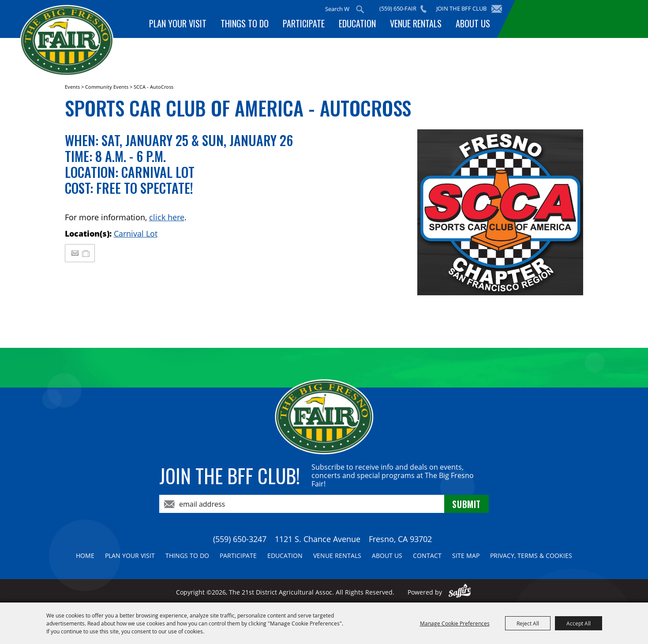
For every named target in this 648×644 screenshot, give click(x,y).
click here (167, 217)
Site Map (466, 555)
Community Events (107, 87)
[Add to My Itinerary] (86, 253)
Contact (427, 555)
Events (72, 87)
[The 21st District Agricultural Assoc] (72, 43)
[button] (500, 212)
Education (357, 23)
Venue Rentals (416, 23)
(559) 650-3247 (240, 539)
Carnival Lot (136, 233)
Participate (304, 23)
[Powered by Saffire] (460, 592)
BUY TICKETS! (571, 19)
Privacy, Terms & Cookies (531, 555)
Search (361, 9)
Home (85, 555)
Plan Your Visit (178, 23)
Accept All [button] (579, 623)
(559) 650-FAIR (398, 8)
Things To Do (245, 23)
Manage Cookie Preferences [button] (455, 623)
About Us (473, 23)
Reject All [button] (528, 623)
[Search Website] (338, 9)
